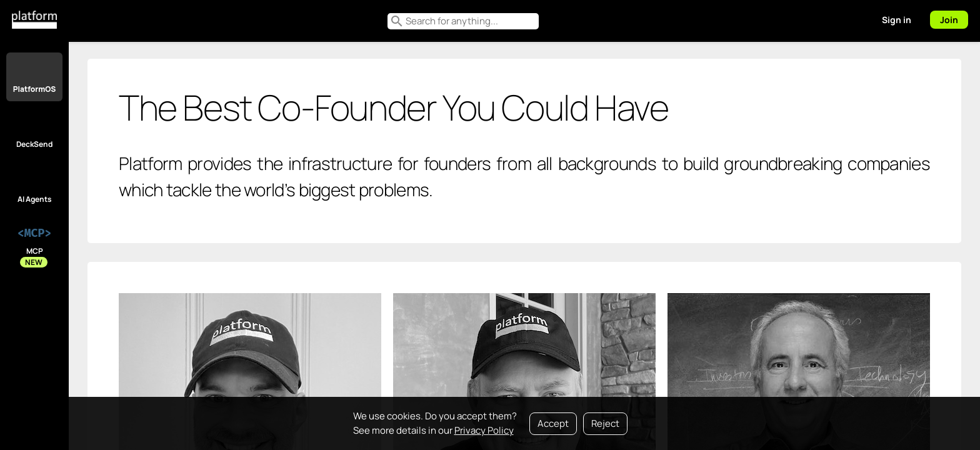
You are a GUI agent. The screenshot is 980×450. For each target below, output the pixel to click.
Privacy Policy (484, 430)
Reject (605, 423)
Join (949, 20)
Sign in (897, 20)
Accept (553, 423)
